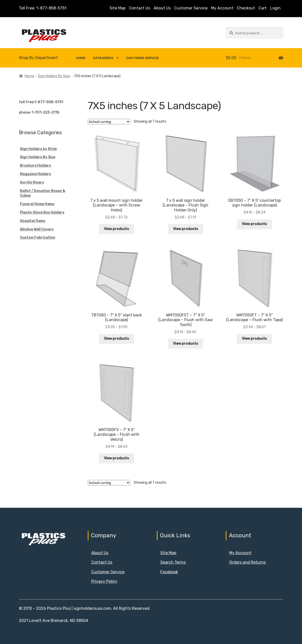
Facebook (169, 572)
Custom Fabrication (38, 238)
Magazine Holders (35, 174)
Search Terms (173, 562)
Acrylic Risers (32, 183)
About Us (162, 8)
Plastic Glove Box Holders (42, 213)
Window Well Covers (37, 229)
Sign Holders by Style (38, 149)
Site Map (118, 8)
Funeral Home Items (37, 204)
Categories (103, 58)
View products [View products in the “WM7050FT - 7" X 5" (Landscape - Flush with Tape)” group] (254, 339)
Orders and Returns (247, 562)
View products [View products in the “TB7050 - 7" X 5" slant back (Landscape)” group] (116, 339)
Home (81, 58)
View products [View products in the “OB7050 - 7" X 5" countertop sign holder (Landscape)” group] (254, 224)
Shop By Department (38, 58)
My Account (222, 8)
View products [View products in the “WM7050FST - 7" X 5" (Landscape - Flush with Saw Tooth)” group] (186, 344)
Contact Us (140, 8)
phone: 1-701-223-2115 (39, 113)
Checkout (246, 8)
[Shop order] (109, 122)
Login (275, 8)
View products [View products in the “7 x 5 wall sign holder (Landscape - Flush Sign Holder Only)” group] (186, 229)
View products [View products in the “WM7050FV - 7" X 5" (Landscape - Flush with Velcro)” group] (116, 458)
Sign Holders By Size (54, 76)
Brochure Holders (35, 166)
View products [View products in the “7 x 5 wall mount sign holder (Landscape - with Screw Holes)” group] (116, 229)
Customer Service (191, 8)
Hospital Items (33, 221)
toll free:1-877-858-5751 (41, 102)
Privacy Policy (104, 581)
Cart (263, 8)
